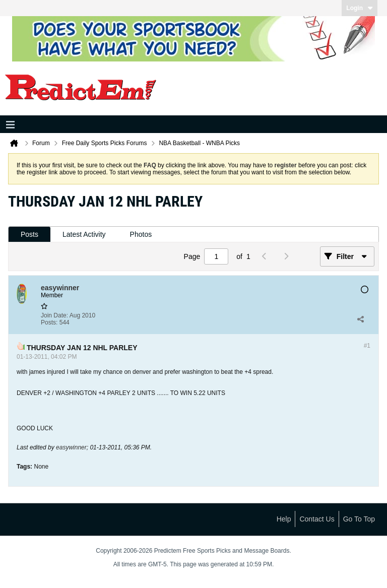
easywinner (71, 447)
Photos (141, 234)
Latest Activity (84, 234)
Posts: (49, 322)
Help (284, 519)
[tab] (29, 235)
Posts (29, 234)
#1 (367, 346)
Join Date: (54, 315)
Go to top (359, 519)
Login (360, 8)
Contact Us (317, 519)
